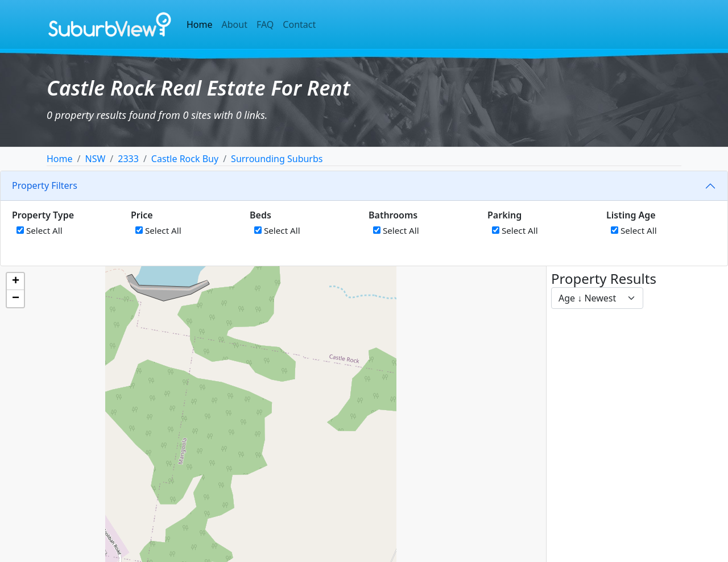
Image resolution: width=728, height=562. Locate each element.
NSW (95, 159)
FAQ (265, 24)
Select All (40, 230)
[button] (15, 282)
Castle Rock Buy (185, 159)
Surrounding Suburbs (277, 159)
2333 (128, 159)
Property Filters (45, 185)
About (235, 24)
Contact (299, 24)
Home (200, 24)
